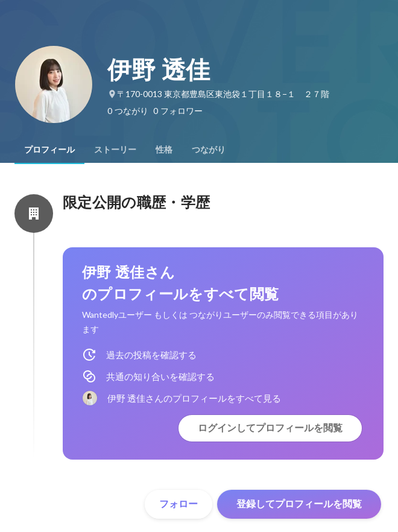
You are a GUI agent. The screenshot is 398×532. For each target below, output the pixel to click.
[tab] (49, 150)
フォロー (178, 504)
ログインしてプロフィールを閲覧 (270, 428)
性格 (164, 150)
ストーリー (115, 150)
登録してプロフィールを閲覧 (299, 504)
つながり (209, 150)
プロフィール (49, 150)
